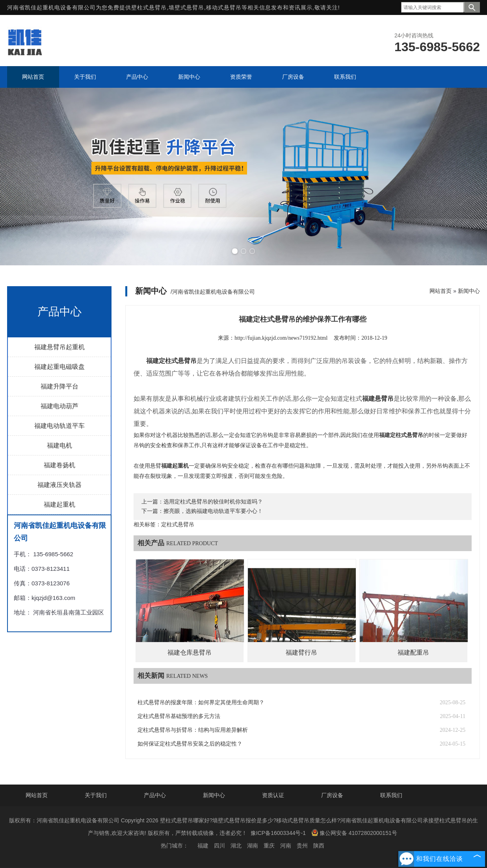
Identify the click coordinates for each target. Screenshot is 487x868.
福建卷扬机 (59, 465)
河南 (286, 846)
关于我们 (96, 795)
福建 (203, 846)
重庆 (269, 846)
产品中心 (155, 795)
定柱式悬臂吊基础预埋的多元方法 (179, 716)
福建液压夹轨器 (59, 485)
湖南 (253, 846)
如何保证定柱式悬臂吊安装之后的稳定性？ (190, 744)
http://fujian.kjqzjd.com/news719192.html (281, 338)
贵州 (302, 846)
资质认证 (273, 795)
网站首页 (441, 291)
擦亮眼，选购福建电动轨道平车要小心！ (213, 511)
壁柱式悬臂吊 (149, 7)
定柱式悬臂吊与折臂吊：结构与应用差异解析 (193, 730)
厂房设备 (332, 795)
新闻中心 (469, 291)
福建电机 (59, 445)
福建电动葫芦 (59, 406)
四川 (219, 846)
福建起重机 (59, 504)
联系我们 (391, 795)
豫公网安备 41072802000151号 (354, 833)
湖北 (236, 846)
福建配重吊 (413, 652)
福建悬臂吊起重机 (59, 347)
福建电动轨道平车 (59, 426)
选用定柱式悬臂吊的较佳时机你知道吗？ (213, 502)
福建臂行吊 (301, 652)
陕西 (319, 846)
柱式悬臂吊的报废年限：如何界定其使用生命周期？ (201, 702)
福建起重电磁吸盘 (59, 367)
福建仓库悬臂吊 (190, 652)
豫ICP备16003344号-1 (278, 833)
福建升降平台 (59, 386)
